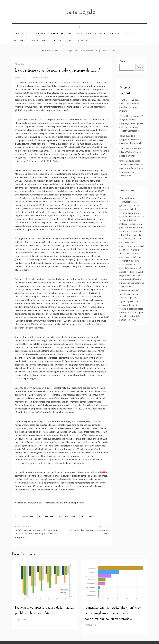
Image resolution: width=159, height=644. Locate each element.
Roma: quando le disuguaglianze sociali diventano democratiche (131, 139)
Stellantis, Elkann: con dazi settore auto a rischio (90, 532)
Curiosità (91, 34)
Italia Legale (80, 12)
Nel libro (105, 472)
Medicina (128, 34)
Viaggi (70, 41)
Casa (80, 34)
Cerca (122, 61)
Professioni (20, 41)
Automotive (68, 34)
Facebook (24, 516)
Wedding (83, 41)
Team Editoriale (42, 77)
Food (102, 34)
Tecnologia (57, 41)
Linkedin (88, 516)
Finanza (19, 64)
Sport (44, 41)
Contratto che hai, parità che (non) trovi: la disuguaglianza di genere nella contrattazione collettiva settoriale (131, 123)
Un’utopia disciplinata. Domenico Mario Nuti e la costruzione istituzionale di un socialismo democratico (132, 168)
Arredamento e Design (46, 34)
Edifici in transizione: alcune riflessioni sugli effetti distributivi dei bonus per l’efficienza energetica (36, 534)
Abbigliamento (22, 34)
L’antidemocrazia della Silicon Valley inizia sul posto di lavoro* (130, 152)
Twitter (46, 516)
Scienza (34, 41)
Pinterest (67, 516)
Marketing (114, 34)
